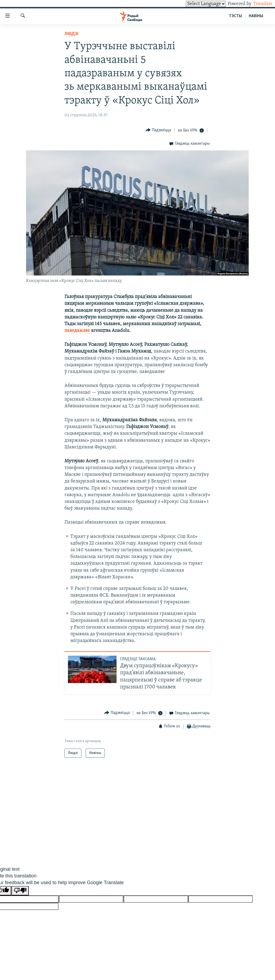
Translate (258, 4)
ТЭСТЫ (236, 16)
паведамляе (77, 331)
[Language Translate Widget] (197, 4)
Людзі (71, 34)
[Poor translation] (20, 891)
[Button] (158, 130)
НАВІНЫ (256, 16)
